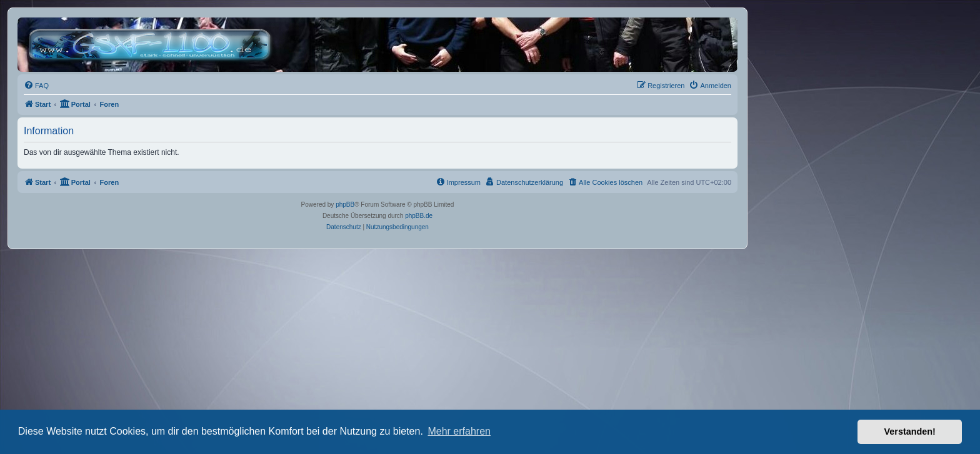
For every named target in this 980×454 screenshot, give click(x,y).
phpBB (345, 205)
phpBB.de (419, 216)
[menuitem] (36, 86)
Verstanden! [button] (910, 432)
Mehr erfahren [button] (459, 431)
